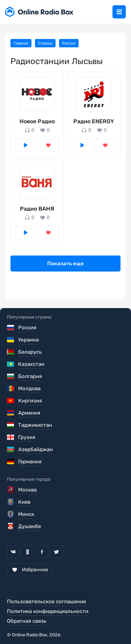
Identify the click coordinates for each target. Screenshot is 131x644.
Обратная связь (27, 621)
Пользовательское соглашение (46, 602)
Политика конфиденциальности (48, 611)
